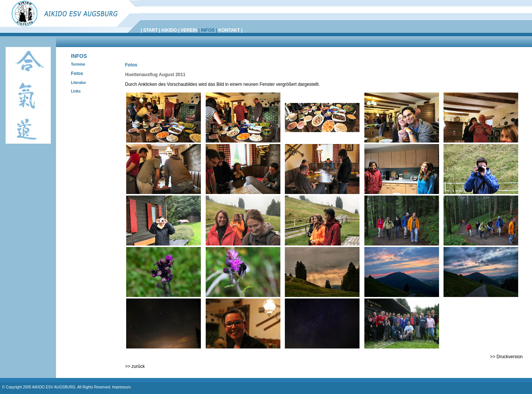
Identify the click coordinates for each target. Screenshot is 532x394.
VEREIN (189, 30)
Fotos (77, 74)
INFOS (208, 30)
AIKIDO (169, 30)
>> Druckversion (506, 357)
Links (76, 91)
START (150, 30)
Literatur (79, 83)
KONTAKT (230, 30)
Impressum (121, 387)
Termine (78, 64)
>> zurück (135, 366)
